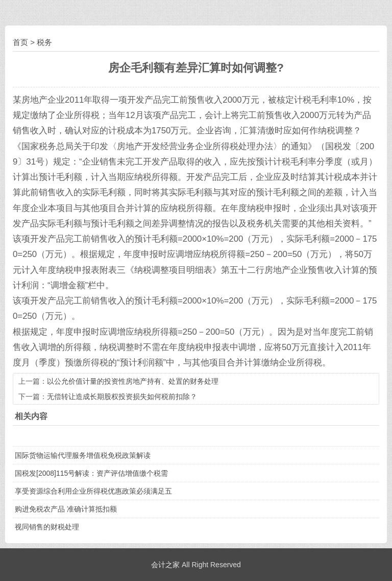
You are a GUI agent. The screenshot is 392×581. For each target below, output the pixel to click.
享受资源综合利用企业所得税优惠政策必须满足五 (93, 491)
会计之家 (165, 565)
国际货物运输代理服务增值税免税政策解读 (83, 455)
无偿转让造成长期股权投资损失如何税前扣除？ (122, 397)
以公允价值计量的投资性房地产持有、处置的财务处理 (133, 381)
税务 (44, 42)
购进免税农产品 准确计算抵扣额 (66, 509)
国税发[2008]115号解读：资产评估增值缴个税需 (91, 473)
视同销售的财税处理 (47, 527)
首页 (20, 42)
